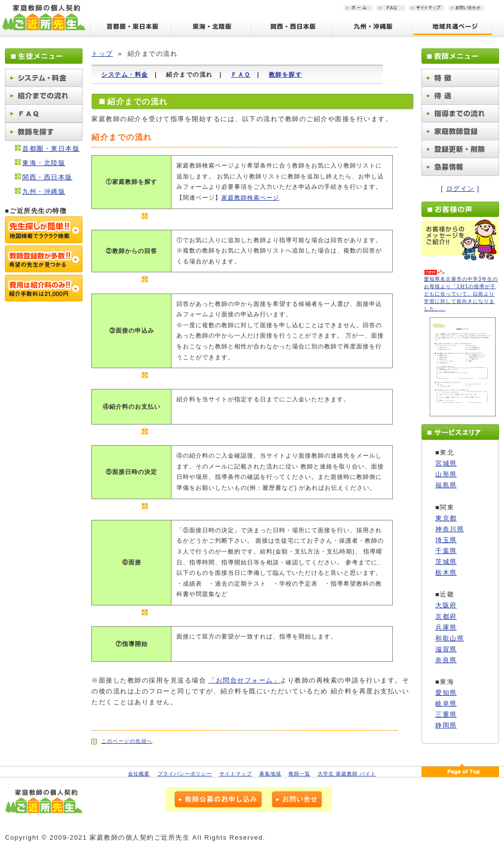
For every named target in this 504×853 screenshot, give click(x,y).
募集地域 (270, 774)
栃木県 (446, 573)
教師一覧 (299, 774)
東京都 (446, 518)
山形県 (446, 474)
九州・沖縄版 (44, 192)
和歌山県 (450, 638)
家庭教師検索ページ (250, 198)
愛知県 (446, 693)
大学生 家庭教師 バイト (347, 774)
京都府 (446, 617)
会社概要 (139, 774)
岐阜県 (446, 704)
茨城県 (446, 562)
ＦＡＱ (241, 75)
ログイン (461, 189)
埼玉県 (446, 540)
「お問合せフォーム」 (244, 680)
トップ (102, 54)
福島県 (446, 485)
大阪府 (446, 605)
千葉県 (446, 551)
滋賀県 (446, 649)
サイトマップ (236, 774)
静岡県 (446, 725)
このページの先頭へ (127, 741)
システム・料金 (125, 75)
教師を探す (286, 75)
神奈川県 (450, 529)
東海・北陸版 (44, 163)
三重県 (446, 714)
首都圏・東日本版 (51, 149)
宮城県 (446, 463)
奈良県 (446, 660)
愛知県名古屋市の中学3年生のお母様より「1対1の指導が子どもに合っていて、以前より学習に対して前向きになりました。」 (461, 294)
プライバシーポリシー (185, 774)
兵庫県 (446, 627)
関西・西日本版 (47, 177)
